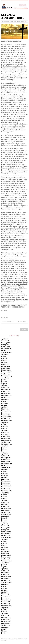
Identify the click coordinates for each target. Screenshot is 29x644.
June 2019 (4, 497)
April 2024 (5, 386)
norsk (14, 21)
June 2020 (5, 473)
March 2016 (5, 571)
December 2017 (6, 532)
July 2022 (4, 425)
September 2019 (6, 491)
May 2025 (4, 360)
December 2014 (6, 600)
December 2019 (6, 485)
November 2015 (6, 579)
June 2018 (4, 520)
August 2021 (5, 446)
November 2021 (6, 440)
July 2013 (4, 629)
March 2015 (5, 594)
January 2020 (6, 483)
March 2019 (5, 503)
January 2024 (5, 392)
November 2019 (6, 487)
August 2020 (5, 469)
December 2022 (6, 415)
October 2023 (6, 397)
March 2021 (5, 456)
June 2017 (4, 543)
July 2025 (4, 356)
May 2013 (4, 631)
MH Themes (4, 640)
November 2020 (6, 464)
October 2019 (6, 489)
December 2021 (6, 438)
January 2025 (5, 368)
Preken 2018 (21, 21)
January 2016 (5, 575)
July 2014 (4, 610)
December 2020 (6, 462)
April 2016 (5, 569)
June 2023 (4, 403)
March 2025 (5, 364)
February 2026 (6, 343)
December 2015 (6, 577)
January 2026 (5, 345)
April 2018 (5, 524)
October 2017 (5, 536)
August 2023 (5, 399)
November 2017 (6, 534)
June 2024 (4, 382)
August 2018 (5, 516)
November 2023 (6, 395)
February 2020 (6, 481)
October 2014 (6, 604)
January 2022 (5, 436)
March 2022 (5, 432)
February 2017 (6, 551)
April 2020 (5, 477)
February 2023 (6, 411)
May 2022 (4, 429)
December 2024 (6, 370)
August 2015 (5, 584)
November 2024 (6, 372)
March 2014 (5, 616)
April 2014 (5, 614)
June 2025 (4, 358)
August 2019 (5, 493)
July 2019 (4, 495)
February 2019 (6, 505)
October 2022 (6, 419)
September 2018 (6, 514)
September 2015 (6, 582)
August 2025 (5, 355)
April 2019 (5, 501)
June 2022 (4, 427)
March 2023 (5, 409)
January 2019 (5, 506)
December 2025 (6, 347)
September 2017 (6, 538)
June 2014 (4, 612)
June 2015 (4, 588)
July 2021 (4, 448)
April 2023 (5, 407)
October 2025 (6, 351)
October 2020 (6, 466)
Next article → (23, 322)
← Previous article (7, 322)
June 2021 (4, 450)
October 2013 (6, 625)
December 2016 (6, 555)
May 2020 (4, 475)
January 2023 (5, 413)
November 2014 (6, 602)
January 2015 (5, 598)
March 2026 (5, 341)
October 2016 (6, 559)
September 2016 (6, 561)
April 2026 (5, 339)
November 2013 (6, 623)
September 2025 (7, 353)
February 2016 (6, 573)
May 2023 (4, 405)
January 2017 (5, 553)
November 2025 (6, 349)
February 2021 (6, 458)
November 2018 (6, 510)
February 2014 (6, 618)
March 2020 (5, 479)
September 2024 (7, 376)
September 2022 (7, 421)
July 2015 (4, 586)
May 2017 (4, 545)
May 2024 (4, 384)
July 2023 (4, 401)
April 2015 (5, 592)
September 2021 (6, 444)
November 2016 (6, 557)
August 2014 (5, 608)
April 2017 (5, 547)
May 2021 (4, 452)
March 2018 (5, 526)
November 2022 (6, 417)
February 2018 (6, 528)
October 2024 (6, 374)
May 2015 (4, 590)
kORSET (5, 318)
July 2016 (4, 565)
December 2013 (6, 621)
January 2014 (5, 619)
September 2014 (6, 606)
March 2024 (5, 388)
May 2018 (4, 522)
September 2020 (7, 468)
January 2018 (5, 530)
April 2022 (5, 431)
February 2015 (6, 596)
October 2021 (6, 442)
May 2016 (4, 567)
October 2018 (5, 512)
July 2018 (4, 518)
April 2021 (5, 454)
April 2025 (5, 362)
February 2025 (6, 366)
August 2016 (5, 563)
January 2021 (5, 460)
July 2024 (4, 380)
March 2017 (5, 549)
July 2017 (4, 542)
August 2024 (5, 378)
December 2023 (6, 394)
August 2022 (5, 423)
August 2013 (5, 627)
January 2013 (5, 633)
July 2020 (4, 471)
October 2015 (5, 580)
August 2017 (5, 540)
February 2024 (6, 390)
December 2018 (6, 508)
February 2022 (6, 434)
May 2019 (4, 499)
